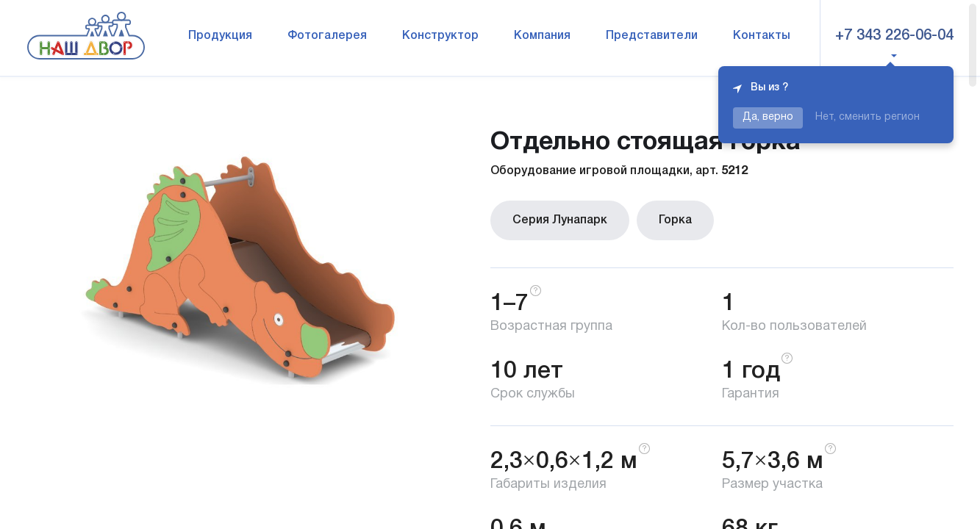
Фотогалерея (327, 36)
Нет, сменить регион (868, 117)
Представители (652, 36)
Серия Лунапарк (560, 220)
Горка (675, 220)
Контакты (762, 36)
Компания (542, 36)
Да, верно (768, 117)
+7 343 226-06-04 (894, 36)
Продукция (220, 36)
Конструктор (440, 36)
